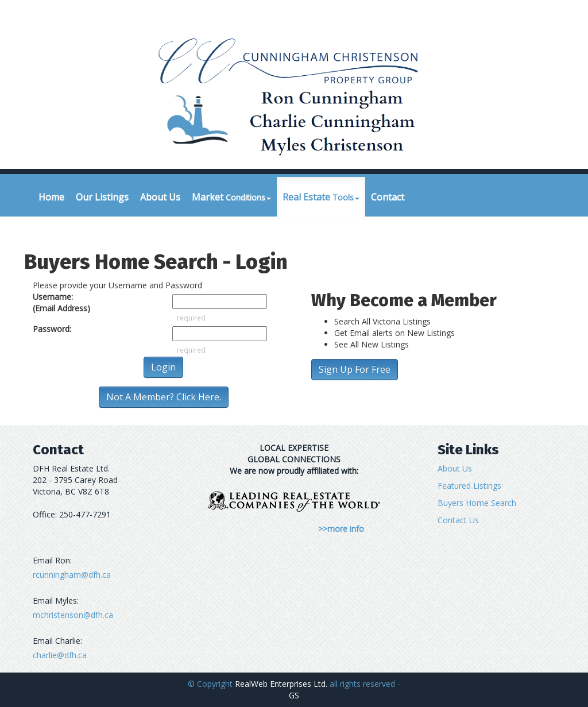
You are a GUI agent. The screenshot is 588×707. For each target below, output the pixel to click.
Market (231, 197)
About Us (160, 197)
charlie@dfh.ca (60, 655)
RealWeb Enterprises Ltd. (281, 684)
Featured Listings (469, 486)
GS (294, 695)
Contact (388, 197)
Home (51, 197)
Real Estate (321, 197)
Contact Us (458, 520)
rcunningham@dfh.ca (72, 575)
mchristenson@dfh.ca (73, 615)
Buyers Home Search (477, 503)
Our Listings (102, 197)
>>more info (341, 529)
